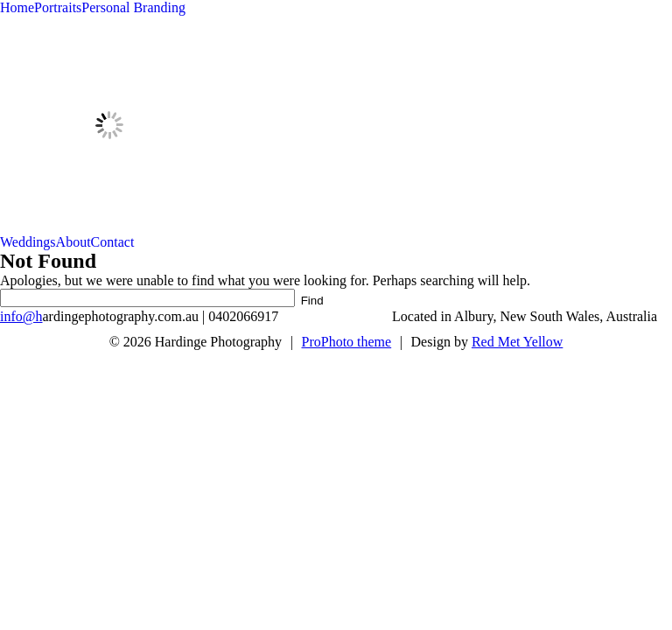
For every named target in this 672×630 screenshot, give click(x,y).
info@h (21, 316)
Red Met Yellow (517, 342)
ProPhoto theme (347, 342)
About (73, 242)
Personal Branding (133, 7)
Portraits (58, 7)
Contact (113, 242)
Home (17, 7)
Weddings (28, 242)
